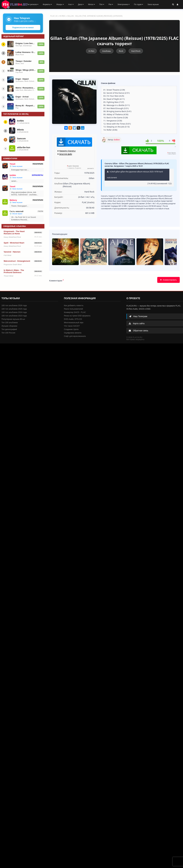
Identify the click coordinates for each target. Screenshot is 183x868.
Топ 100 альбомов (10, 322)
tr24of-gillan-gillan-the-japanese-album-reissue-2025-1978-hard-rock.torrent (135, 175)
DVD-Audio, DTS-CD (73, 319)
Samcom (21, 139)
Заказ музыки (153, 4)
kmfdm (20, 121)
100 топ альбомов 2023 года (14, 316)
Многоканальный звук (74, 322)
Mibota (20, 130)
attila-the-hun (24, 147)
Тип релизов (32, 4)
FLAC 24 (16, 4)
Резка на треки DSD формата (77, 316)
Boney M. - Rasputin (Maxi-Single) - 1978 (26, 106)
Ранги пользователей (73, 309)
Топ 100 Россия (8, 333)
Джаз (81, 4)
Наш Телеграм (138, 316)
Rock (121, 51)
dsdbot (117, 140)
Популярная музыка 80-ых (13, 319)
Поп (102, 4)
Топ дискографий (9, 329)
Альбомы (106, 51)
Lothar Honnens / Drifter (26, 52)
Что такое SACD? (72, 326)
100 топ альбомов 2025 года (14, 309)
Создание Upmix (71, 329)
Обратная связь (139, 331)
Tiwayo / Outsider (24, 61)
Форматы (47, 4)
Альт (71, 4)
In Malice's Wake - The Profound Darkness (14, 271)
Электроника (123, 4)
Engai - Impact (22, 79)
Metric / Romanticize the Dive (26, 88)
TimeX (13, 164)
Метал (91, 4)
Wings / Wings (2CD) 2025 (26, 70)
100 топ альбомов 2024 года (14, 312)
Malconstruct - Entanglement (17, 261)
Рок (111, 4)
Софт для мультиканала (75, 336)
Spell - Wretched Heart (14, 243)
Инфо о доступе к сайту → (25, 21)
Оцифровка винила (73, 333)
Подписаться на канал (23, 27)
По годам (139, 4)
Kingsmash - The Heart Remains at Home (14, 233)
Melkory (13, 200)
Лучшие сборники (9, 326)
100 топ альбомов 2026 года (14, 305)
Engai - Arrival (22, 97)
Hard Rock (136, 51)
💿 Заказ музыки (16, 166)
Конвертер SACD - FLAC (75, 312)
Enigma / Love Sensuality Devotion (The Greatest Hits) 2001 (26, 43)
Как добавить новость (74, 305)
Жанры (60, 4)
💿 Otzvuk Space (16, 214)
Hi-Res (62, 16)
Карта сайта (137, 323)
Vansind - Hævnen (12, 252)
